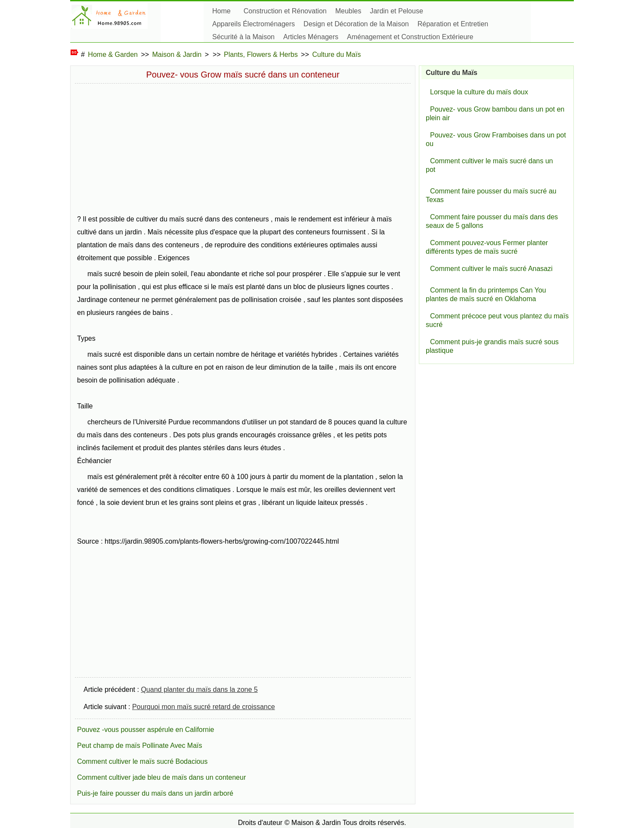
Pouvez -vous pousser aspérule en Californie (146, 730)
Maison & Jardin (177, 54)
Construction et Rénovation (285, 11)
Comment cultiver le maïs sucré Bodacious (142, 761)
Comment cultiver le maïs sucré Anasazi (491, 269)
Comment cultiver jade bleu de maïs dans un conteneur (161, 777)
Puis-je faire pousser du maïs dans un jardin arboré (155, 793)
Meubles (348, 11)
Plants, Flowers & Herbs (261, 54)
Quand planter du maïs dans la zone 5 (199, 689)
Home (221, 11)
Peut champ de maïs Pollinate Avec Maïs (140, 746)
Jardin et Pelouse (396, 11)
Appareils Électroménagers (254, 24)
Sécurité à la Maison (243, 37)
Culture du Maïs (336, 54)
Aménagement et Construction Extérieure (410, 37)
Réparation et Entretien (453, 24)
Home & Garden (113, 54)
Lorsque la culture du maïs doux (479, 92)
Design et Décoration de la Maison (356, 24)
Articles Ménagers (311, 37)
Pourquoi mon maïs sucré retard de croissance (204, 707)
